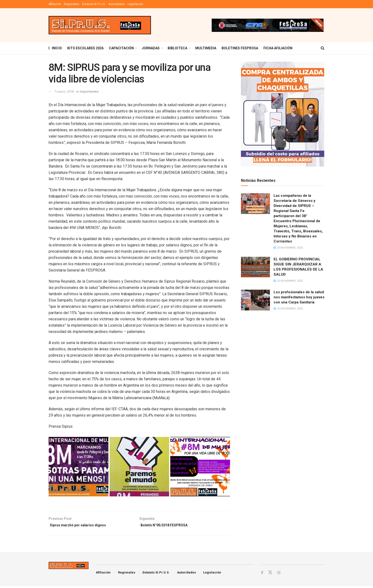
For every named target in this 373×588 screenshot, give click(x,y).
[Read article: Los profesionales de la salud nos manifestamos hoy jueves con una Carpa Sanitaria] (255, 300)
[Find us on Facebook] (262, 574)
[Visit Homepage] (100, 25)
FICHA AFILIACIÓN (278, 48)
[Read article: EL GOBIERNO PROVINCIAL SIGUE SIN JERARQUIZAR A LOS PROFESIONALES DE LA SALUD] (255, 267)
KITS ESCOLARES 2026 (85, 48)
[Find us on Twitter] (270, 574)
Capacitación (121, 48)
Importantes (89, 92)
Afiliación (55, 4)
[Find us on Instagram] (279, 574)
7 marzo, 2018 (64, 92)
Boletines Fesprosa (240, 48)
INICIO (55, 48)
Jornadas (151, 48)
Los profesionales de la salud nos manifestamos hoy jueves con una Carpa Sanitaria (299, 297)
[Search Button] (323, 48)
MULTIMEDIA (206, 48)
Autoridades (117, 4)
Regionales (71, 4)
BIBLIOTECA (177, 48)
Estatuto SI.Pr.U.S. (94, 4)
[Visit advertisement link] (268, 25)
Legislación (135, 4)
